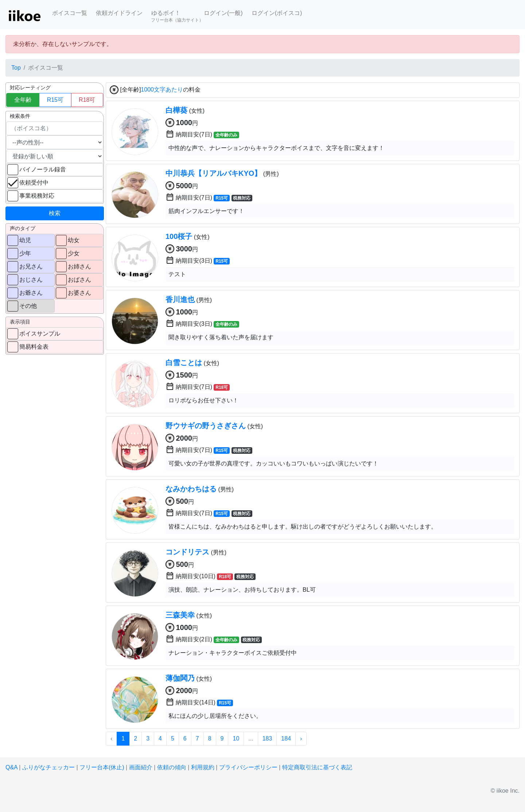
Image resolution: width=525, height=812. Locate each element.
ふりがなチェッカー (48, 767)
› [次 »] (301, 738)
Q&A (11, 767)
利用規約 (203, 767)
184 (286, 738)
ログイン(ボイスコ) (277, 13)
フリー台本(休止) (102, 767)
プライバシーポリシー (248, 767)
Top (16, 68)
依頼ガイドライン (119, 13)
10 (236, 738)
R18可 (87, 100)
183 (267, 738)
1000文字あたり (162, 90)
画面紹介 (141, 767)
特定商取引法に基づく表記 (317, 767)
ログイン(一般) (223, 13)
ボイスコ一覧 (70, 13)
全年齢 (23, 100)
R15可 (55, 100)
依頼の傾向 (172, 767)
